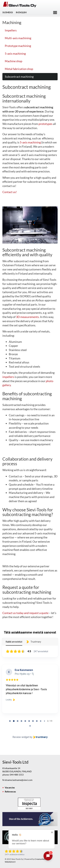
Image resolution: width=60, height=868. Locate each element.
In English (21, 12)
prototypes (46, 124)
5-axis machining (15, 54)
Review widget (21, 737)
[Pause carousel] (30, 726)
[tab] (10, 721)
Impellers (11, 30)
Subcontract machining (19, 77)
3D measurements (27, 317)
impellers (8, 377)
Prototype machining (18, 46)
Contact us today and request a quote (25, 613)
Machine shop (14, 61)
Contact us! (10, 192)
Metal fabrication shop (19, 69)
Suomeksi (8, 12)
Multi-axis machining (18, 38)
